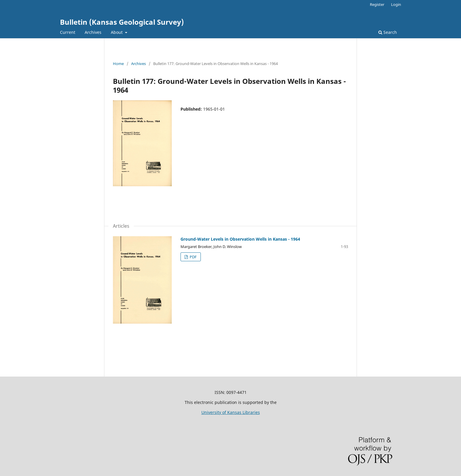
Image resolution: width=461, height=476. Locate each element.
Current (68, 32)
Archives (93, 32)
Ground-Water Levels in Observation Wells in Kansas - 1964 (240, 239)
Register (377, 4)
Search (388, 32)
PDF (193, 257)
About (117, 32)
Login (396, 4)
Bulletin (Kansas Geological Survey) (122, 22)
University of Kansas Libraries (231, 412)
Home (118, 64)
